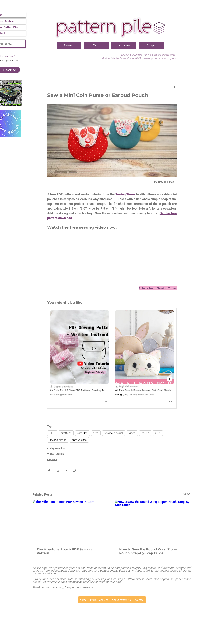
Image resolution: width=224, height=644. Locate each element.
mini (158, 433)
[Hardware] (124, 45)
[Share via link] (75, 471)
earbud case (79, 440)
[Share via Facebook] (49, 471)
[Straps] (152, 45)
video (132, 433)
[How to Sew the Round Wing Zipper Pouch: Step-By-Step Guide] (153, 522)
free (96, 433)
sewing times (58, 440)
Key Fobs (52, 459)
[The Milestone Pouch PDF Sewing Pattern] (71, 522)
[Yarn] (97, 45)
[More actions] (175, 87)
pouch (145, 433)
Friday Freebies (56, 449)
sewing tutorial (114, 433)
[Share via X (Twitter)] (57, 471)
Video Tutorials (56, 454)
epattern (66, 433)
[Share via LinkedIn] (66, 471)
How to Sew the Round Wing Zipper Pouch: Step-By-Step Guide (149, 551)
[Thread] (69, 45)
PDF (52, 433)
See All (187, 494)
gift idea (82, 433)
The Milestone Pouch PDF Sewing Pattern (64, 551)
